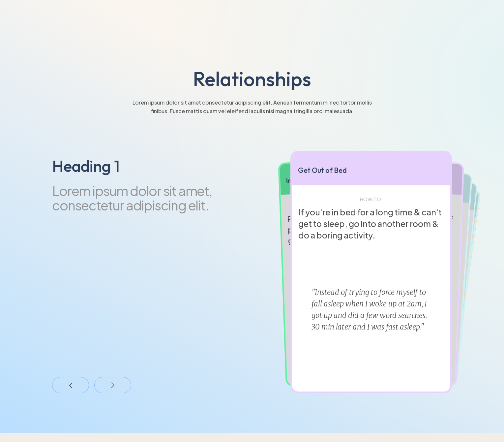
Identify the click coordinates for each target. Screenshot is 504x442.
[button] (71, 385)
